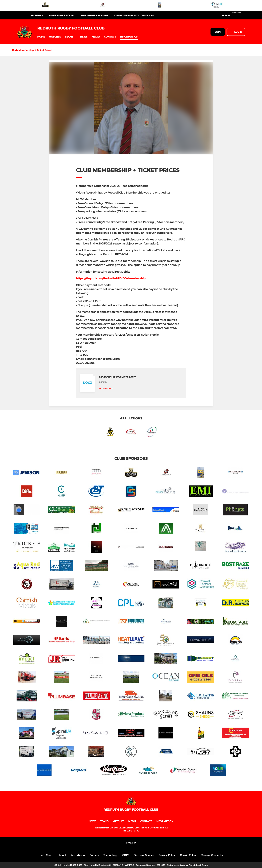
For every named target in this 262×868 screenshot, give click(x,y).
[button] (41, 37)
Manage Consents (212, 855)
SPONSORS (37, 15)
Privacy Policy (167, 855)
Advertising (78, 855)
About (63, 855)
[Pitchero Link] (239, 17)
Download (106, 388)
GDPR (126, 855)
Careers (94, 855)
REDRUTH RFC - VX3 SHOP (94, 15)
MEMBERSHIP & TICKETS (62, 15)
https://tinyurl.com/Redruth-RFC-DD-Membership (111, 278)
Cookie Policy (188, 855)
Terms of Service (144, 855)
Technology (111, 855)
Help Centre (47, 855)
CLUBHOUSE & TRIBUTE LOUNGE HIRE (134, 15)
